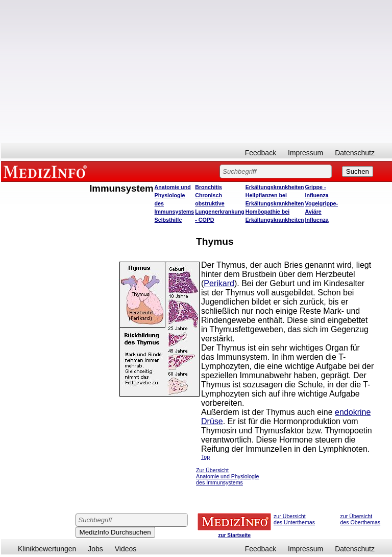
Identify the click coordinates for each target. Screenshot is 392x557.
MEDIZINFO (47, 171)
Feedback (261, 153)
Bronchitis (209, 187)
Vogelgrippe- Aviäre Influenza (322, 212)
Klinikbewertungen (47, 549)
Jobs (95, 549)
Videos (126, 549)
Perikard (219, 283)
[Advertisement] (197, 72)
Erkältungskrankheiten (275, 187)
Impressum (305, 153)
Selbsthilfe (168, 220)
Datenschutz (355, 153)
